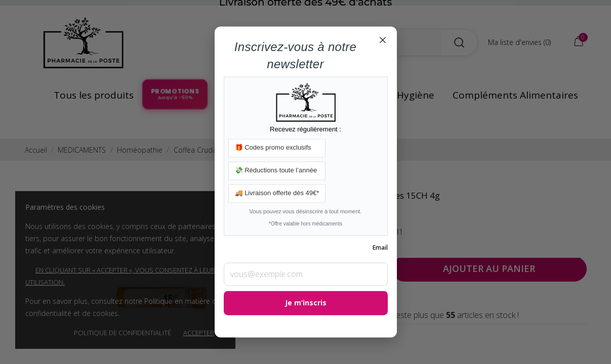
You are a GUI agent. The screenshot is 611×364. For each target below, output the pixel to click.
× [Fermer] (383, 39)
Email (380, 248)
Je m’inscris (306, 303)
